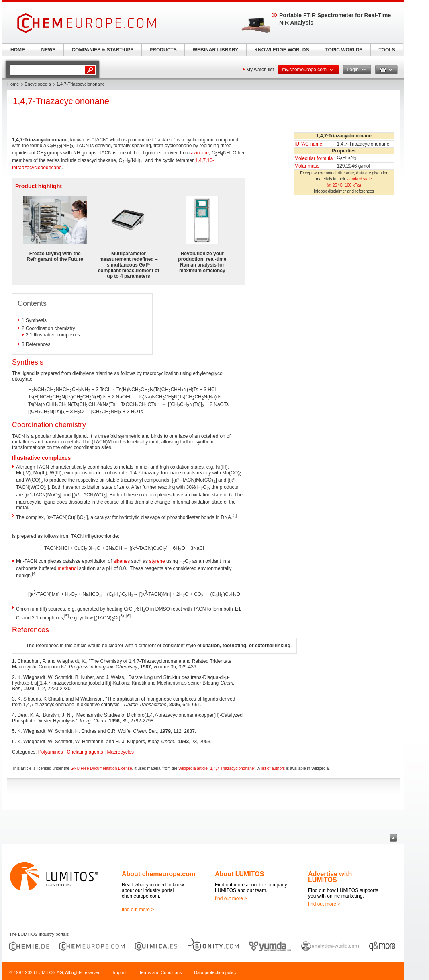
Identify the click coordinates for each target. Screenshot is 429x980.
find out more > (138, 910)
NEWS (49, 50)
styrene (157, 561)
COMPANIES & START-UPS (102, 50)
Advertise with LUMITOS (330, 877)
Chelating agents (85, 752)
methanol (68, 568)
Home (13, 84)
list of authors (273, 768)
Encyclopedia (38, 84)
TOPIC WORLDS (344, 50)
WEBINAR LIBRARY (216, 50)
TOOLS (387, 50)
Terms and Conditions (160, 972)
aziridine (200, 153)
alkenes (122, 561)
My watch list (260, 70)
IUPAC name (308, 144)
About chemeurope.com (158, 874)
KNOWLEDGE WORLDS (282, 50)
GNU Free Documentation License (101, 768)
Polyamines (51, 752)
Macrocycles (120, 752)
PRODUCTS (163, 50)
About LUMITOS (239, 874)
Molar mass (307, 166)
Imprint (120, 972)
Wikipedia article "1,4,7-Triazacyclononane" (217, 768)
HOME (18, 50)
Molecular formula (314, 158)
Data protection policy (215, 972)
